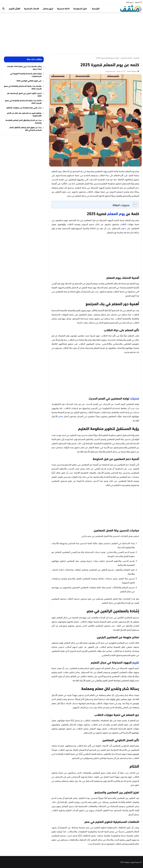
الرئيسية (96, 8)
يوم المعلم (116, 213)
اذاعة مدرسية (63, 8)
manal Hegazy (132, 71)
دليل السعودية (80, 8)
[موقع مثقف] (131, 8)
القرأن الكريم (15, 8)
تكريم (136, 662)
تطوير (123, 228)
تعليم (61, 416)
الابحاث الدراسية (32, 8)
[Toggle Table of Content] (134, 204)
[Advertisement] (71, 31)
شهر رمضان (48, 8)
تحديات (135, 398)
